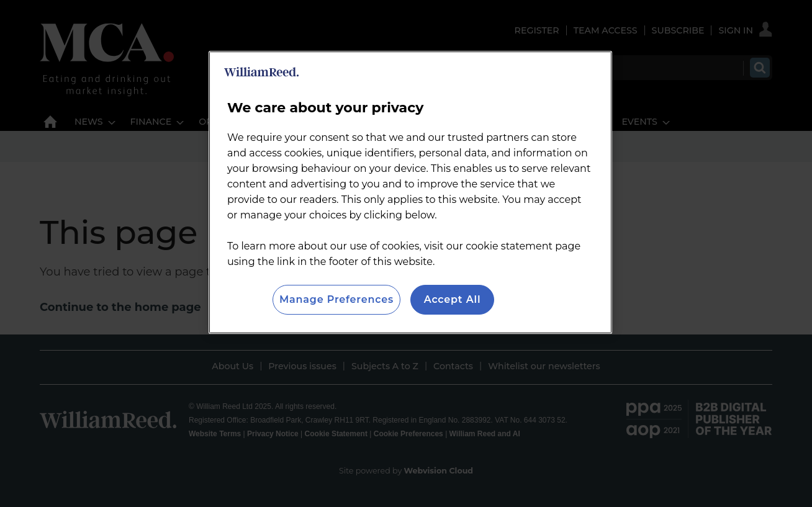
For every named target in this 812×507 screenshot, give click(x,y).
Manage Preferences (336, 299)
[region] (410, 192)
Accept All (453, 299)
